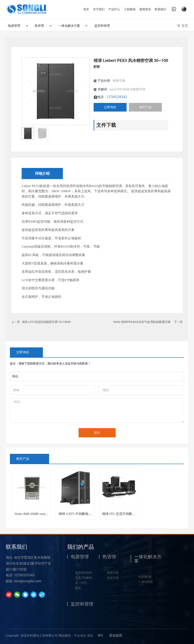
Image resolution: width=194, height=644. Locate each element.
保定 (90, 636)
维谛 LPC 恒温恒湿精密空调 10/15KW (46, 322)
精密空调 (119, 81)
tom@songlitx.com (28, 581)
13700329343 (117, 97)
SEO (100, 635)
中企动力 (80, 636)
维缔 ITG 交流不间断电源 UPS (119, 515)
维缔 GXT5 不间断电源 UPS (75, 515)
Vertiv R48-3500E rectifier (32, 515)
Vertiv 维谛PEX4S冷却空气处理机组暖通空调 (142, 322)
